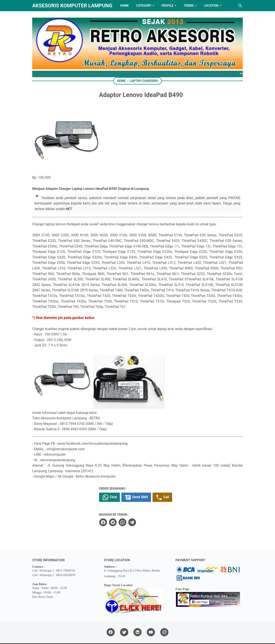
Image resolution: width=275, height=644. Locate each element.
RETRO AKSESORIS (150, 637)
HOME (125, 6)
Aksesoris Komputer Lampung (72, 6)
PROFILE (167, 6)
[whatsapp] (136, 509)
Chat (123, 484)
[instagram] (164, 619)
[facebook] (116, 509)
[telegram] (145, 509)
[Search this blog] (240, 6)
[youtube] (151, 619)
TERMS (189, 6)
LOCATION (211, 6)
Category (144, 6)
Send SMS (150, 484)
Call (177, 484)
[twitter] (126, 509)
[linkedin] (137, 619)
